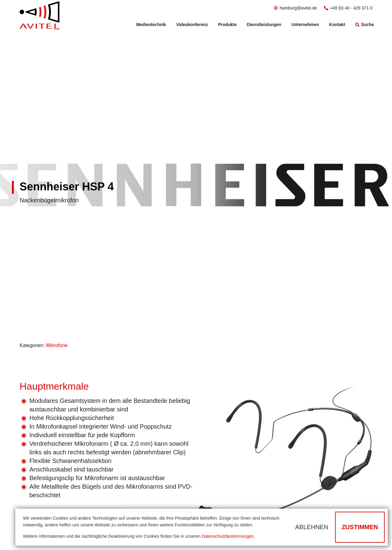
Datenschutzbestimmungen (228, 536)
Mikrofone (57, 345)
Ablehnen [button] (312, 527)
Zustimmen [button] (360, 527)
